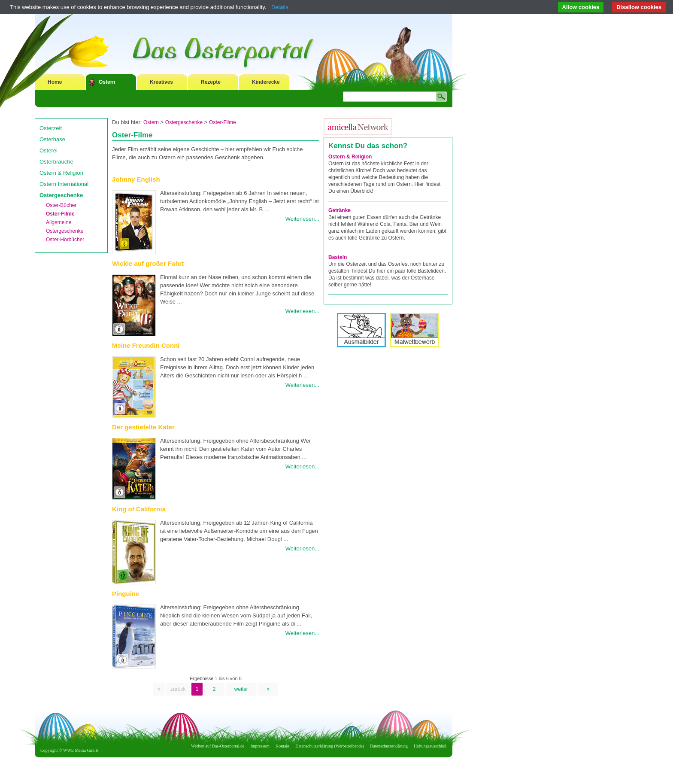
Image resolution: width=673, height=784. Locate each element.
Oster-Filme (60, 214)
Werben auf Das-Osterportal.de (218, 746)
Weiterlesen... (302, 219)
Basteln (338, 257)
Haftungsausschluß (430, 746)
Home (55, 82)
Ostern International (64, 184)
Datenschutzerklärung (389, 746)
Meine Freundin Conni (146, 345)
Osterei (49, 150)
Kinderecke (266, 82)
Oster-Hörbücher (65, 240)
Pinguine (126, 594)
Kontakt (282, 746)
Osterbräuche (56, 162)
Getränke (340, 210)
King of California (139, 509)
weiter (241, 689)
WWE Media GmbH (81, 750)
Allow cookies (581, 7)
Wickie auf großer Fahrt (148, 263)
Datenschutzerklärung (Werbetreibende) (330, 746)
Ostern (107, 82)
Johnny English (136, 179)
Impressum (260, 746)
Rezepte (211, 82)
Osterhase (52, 139)
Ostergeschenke (61, 195)
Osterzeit (51, 128)
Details (280, 7)
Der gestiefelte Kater (143, 427)
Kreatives (161, 82)
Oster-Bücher (61, 205)
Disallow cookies (639, 7)
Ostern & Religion (61, 173)
